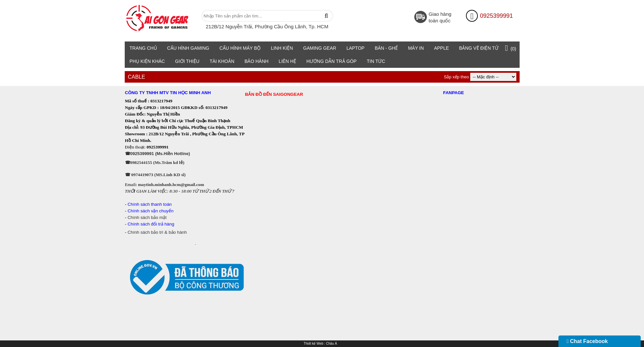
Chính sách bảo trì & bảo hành (157, 232)
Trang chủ (143, 48)
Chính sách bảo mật (148, 217)
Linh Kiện (282, 48)
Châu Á (332, 344)
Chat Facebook (587, 341)
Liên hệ (287, 61)
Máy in (416, 48)
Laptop (356, 48)
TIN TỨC (376, 61)
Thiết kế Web (314, 344)
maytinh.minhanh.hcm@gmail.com (171, 185)
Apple (441, 48)
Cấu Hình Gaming (188, 48)
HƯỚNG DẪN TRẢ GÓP (332, 61)
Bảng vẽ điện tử (479, 48)
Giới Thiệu (187, 61)
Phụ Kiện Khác (147, 61)
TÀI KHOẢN (222, 61)
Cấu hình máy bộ (240, 48)
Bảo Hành (257, 61)
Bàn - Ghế (386, 48)
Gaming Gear (320, 48)
